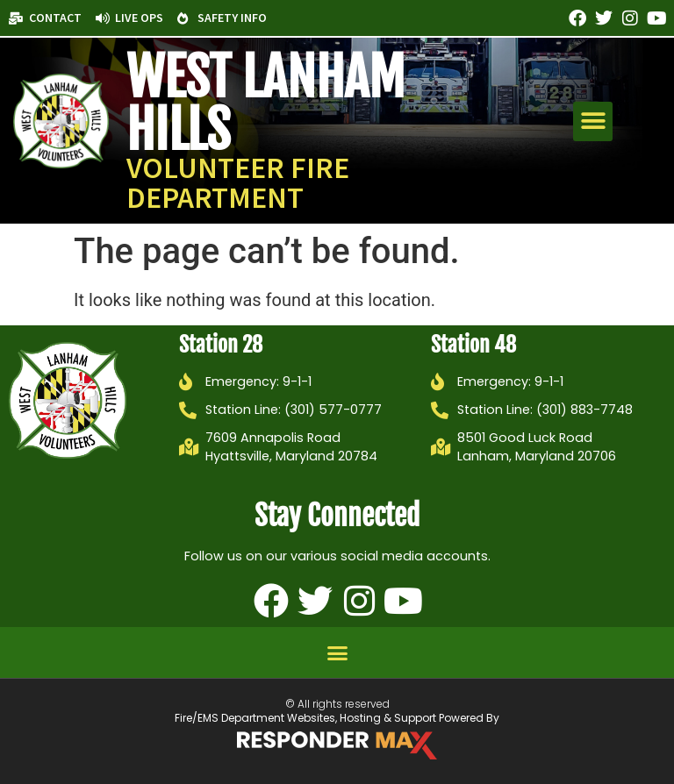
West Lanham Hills (265, 103)
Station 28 (221, 345)
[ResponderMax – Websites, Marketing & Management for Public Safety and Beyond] (337, 745)
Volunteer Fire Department (238, 182)
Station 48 (473, 345)
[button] (593, 121)
